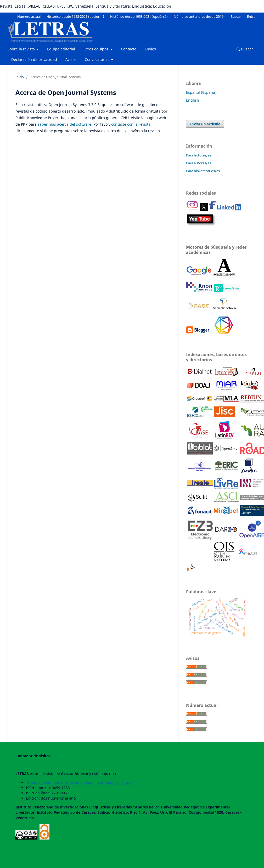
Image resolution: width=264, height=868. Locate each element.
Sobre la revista (22, 49)
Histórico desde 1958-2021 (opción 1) (75, 16)
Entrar (252, 16)
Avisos (71, 59)
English (193, 100)
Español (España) (201, 92)
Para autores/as (198, 163)
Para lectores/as (199, 155)
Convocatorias (98, 59)
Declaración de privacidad (34, 59)
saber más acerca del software (64, 124)
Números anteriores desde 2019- (199, 16)
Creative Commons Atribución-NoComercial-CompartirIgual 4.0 (82, 782)
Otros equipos (96, 49)
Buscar (245, 49)
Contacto (129, 49)
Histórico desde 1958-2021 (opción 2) (139, 16)
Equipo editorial (61, 49)
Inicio (20, 77)
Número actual (29, 16)
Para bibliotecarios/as (203, 171)
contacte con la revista (131, 124)
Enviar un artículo (205, 124)
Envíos (150, 49)
